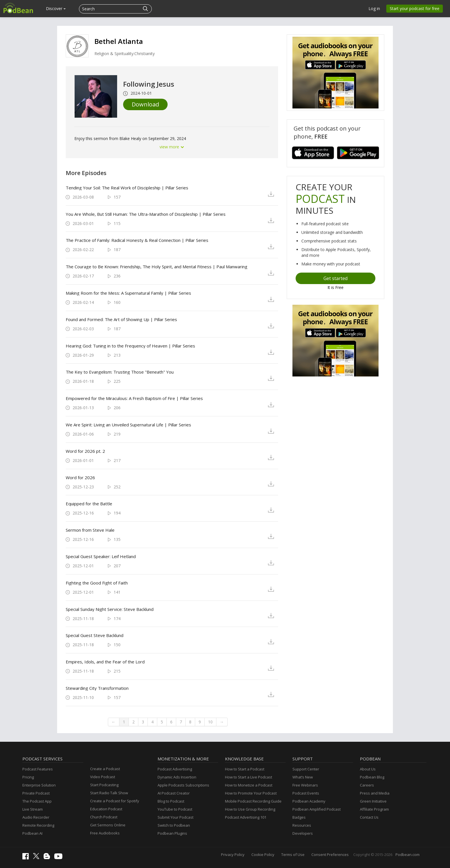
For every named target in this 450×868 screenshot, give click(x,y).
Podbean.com (408, 855)
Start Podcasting (104, 785)
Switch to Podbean (174, 825)
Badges (299, 817)
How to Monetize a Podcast (249, 785)
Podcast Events (306, 793)
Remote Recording (38, 825)
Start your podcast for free (415, 8)
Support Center (306, 769)
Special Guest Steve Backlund (95, 635)
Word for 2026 (80, 477)
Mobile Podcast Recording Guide (253, 801)
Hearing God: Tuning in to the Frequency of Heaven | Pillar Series (130, 346)
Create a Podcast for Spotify (115, 801)
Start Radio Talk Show (109, 793)
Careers (367, 785)
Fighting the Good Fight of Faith (97, 583)
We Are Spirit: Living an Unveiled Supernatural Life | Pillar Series (128, 425)
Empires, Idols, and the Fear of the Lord (105, 662)
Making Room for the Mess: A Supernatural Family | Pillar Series (128, 293)
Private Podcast (36, 793)
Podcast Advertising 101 (246, 817)
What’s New (303, 777)
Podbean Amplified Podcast (317, 809)
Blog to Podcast (171, 801)
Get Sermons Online (108, 825)
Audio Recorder (36, 817)
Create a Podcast (105, 769)
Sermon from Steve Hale (90, 530)
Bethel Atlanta (119, 41)
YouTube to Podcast (175, 809)
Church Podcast (104, 817)
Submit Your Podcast (175, 817)
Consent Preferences (330, 855)
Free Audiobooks (105, 833)
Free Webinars (305, 785)
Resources (302, 825)
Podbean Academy (309, 801)
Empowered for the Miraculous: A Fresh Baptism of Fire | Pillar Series (134, 398)
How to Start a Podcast (245, 769)
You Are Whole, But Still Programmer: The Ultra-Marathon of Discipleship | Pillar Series (146, 214)
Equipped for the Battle (89, 504)
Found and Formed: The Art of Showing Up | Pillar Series (121, 319)
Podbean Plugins (172, 833)
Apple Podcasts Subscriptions (183, 785)
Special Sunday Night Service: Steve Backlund (110, 609)
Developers (303, 833)
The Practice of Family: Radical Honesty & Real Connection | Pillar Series (137, 240)
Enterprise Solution (39, 785)
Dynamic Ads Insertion (177, 777)
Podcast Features (38, 769)
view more (172, 147)
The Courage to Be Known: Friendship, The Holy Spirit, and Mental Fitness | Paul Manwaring (157, 267)
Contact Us (369, 817)
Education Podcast (106, 809)
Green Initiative (373, 801)
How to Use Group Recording (250, 809)
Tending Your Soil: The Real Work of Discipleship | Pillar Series (127, 188)
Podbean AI (32, 833)
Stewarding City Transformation (97, 688)
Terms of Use (293, 855)
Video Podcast (103, 777)
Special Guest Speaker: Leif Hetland (101, 556)
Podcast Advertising (175, 769)
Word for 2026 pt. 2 (85, 451)
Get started (335, 278)
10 (210, 722)
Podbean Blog (372, 777)
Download (145, 104)
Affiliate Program (374, 809)
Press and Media (375, 793)
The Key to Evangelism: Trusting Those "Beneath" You (120, 372)
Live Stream (33, 809)
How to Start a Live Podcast (249, 777)
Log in (374, 8)
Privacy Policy (233, 855)
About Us (368, 769)
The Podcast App (37, 801)
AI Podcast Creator (174, 793)
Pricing (28, 777)
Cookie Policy (263, 855)
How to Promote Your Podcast (251, 793)
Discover (56, 8)
